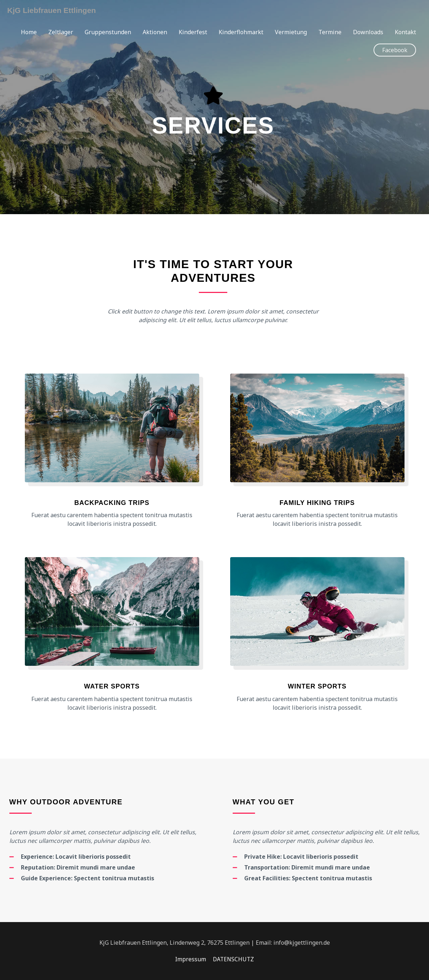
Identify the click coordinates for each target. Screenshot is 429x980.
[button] (395, 50)
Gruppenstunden (108, 32)
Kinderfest (193, 32)
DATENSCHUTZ (234, 959)
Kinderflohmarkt (241, 32)
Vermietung (291, 32)
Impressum (190, 959)
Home (29, 32)
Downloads (368, 32)
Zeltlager (61, 32)
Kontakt (405, 32)
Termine (330, 32)
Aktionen (155, 32)
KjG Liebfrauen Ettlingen (54, 10)
